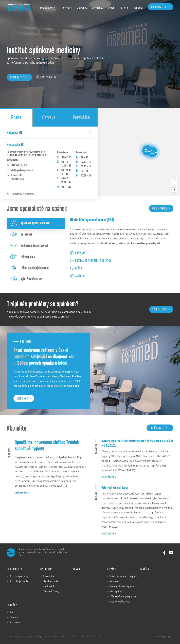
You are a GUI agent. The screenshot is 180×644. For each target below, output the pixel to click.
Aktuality (98, 8)
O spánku (82, 8)
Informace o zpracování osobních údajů (80, 637)
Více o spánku (161, 208)
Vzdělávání (48, 587)
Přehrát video (46, 77)
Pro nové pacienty (19, 576)
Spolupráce (49, 576)
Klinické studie (50, 581)
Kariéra (124, 8)
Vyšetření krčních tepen (115, 488)
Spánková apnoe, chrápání (30, 223)
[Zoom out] (174, 185)
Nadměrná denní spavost (29, 245)
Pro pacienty (47, 8)
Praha (16, 117)
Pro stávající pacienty (21, 581)
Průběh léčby (161, 309)
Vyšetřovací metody (26, 279)
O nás (111, 8)
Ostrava (49, 117)
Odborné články (51, 592)
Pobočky (138, 8)
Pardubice (81, 117)
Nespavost (21, 234)
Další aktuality (160, 428)
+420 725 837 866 (17, 165)
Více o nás (24, 398)
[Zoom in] (174, 180)
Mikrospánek (22, 257)
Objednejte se (159, 7)
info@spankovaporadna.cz (20, 170)
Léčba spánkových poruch (30, 268)
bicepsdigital (166, 637)
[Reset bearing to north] (174, 190)
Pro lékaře (66, 8)
